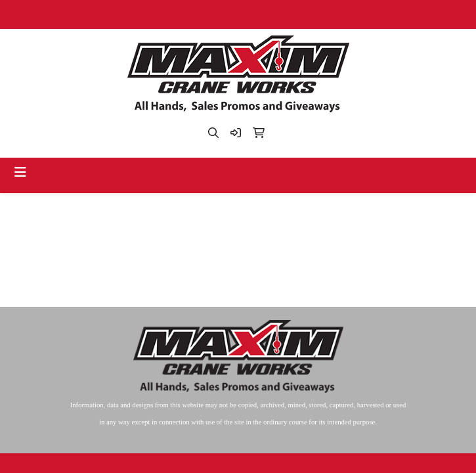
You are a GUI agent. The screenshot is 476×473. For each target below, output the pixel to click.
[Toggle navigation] (20, 172)
